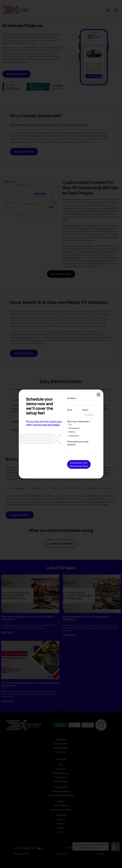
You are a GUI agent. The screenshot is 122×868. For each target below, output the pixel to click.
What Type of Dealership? (78, 422)
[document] (61, 434)
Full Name (72, 398)
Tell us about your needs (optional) (78, 443)
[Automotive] (68, 436)
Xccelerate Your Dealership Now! (79, 464)
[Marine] (68, 432)
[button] (99, 395)
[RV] (68, 425)
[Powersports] (68, 428)
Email (70, 410)
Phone (85, 410)
